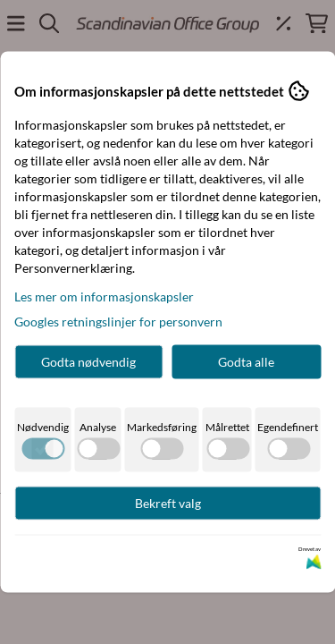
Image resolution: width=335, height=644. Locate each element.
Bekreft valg (168, 503)
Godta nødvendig (88, 362)
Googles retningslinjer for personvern (118, 322)
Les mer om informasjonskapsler (104, 297)
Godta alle (246, 362)
